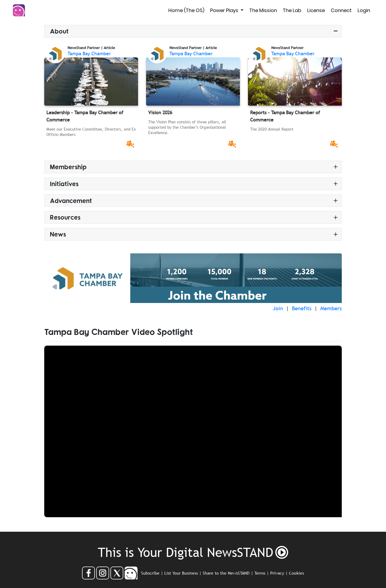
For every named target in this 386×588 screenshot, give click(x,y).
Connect (341, 10)
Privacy (277, 573)
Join (278, 308)
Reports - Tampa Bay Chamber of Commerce (285, 116)
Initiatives (64, 184)
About (59, 31)
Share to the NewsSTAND (226, 573)
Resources (65, 217)
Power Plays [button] (225, 10)
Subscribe (150, 573)
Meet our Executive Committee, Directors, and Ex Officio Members (91, 132)
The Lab (292, 10)
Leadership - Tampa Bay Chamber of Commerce (85, 116)
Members (331, 308)
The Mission (263, 10)
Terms (260, 573)
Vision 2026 (160, 112)
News (58, 234)
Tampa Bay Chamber (89, 53)
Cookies (296, 573)
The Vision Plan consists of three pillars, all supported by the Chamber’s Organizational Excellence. (187, 127)
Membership (68, 167)
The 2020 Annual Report (272, 129)
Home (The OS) (186, 10)
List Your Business (181, 573)
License (316, 10)
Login (364, 10)
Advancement (71, 200)
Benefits (302, 308)
